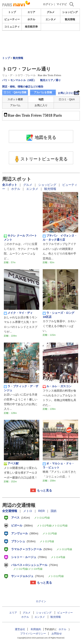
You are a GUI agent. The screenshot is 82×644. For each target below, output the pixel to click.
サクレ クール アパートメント (20, 238)
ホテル (31, 19)
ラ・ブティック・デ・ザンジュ (21, 388)
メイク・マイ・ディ (18, 313)
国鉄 (54, 511)
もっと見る (44, 490)
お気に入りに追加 (68, 93)
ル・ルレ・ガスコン (57, 386)
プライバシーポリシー (33, 634)
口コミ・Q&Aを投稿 (15, 92)
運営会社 (20, 629)
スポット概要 (15, 99)
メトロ (28, 511)
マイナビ (62, 4)
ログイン (48, 4)
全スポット (10, 185)
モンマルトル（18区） (23, 80)
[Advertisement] (41, 44)
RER (42, 511)
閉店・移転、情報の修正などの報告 (23, 87)
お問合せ (57, 634)
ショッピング (70, 12)
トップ (12, 12)
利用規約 (36, 629)
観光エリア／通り (50, 80)
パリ (5, 80)
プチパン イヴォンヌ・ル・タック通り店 (60, 238)
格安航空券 (31, 27)
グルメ (51, 12)
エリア (31, 12)
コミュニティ (12, 27)
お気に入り (41, 105)
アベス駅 (11, 464)
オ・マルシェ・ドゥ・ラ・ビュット (58, 465)
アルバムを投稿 (43, 92)
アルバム (15, 105)
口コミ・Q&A (67, 99)
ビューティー (12, 19)
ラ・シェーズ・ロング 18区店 (60, 315)
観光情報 (70, 19)
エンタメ (51, 19)
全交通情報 (10, 511)
